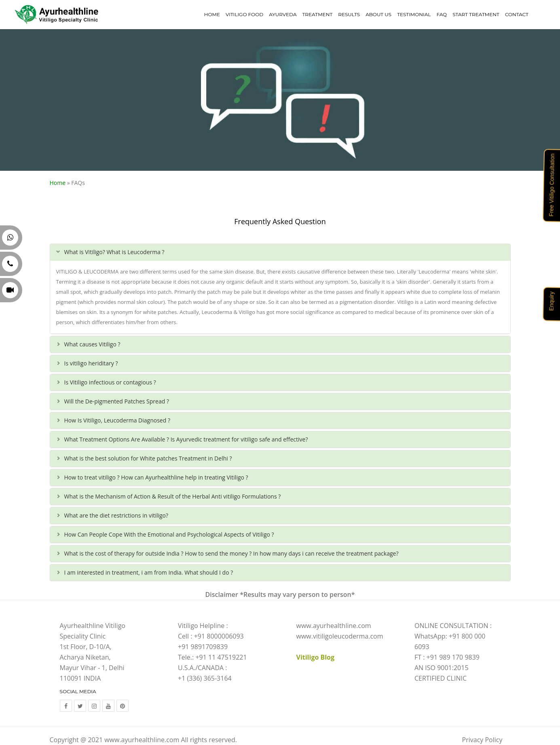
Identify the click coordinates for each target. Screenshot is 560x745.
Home (212, 14)
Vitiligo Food (244, 14)
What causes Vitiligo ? (92, 344)
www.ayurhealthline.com (142, 740)
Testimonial (414, 14)
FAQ (442, 14)
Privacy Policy (482, 740)
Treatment (317, 14)
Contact (517, 14)
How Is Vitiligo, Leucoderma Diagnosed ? (117, 420)
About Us (378, 14)
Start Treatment (476, 14)
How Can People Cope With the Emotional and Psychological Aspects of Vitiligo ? (169, 534)
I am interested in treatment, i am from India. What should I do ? (149, 572)
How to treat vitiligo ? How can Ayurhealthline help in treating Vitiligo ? (156, 477)
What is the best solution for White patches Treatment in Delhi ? (148, 458)
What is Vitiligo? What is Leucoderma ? (114, 252)
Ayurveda (283, 14)
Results (349, 14)
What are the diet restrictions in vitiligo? (116, 515)
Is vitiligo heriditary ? (91, 363)
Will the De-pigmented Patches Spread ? (117, 401)
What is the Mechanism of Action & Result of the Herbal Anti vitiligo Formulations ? (173, 496)
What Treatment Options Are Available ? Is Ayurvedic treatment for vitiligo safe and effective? (186, 439)
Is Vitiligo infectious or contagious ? (110, 382)
